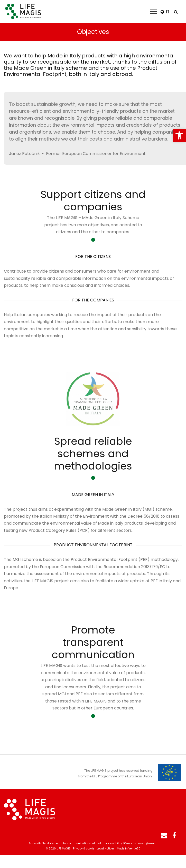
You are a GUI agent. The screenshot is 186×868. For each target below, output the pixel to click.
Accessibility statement (45, 843)
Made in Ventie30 (129, 849)
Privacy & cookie (84, 849)
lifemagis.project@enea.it (140, 843)
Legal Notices (106, 849)
